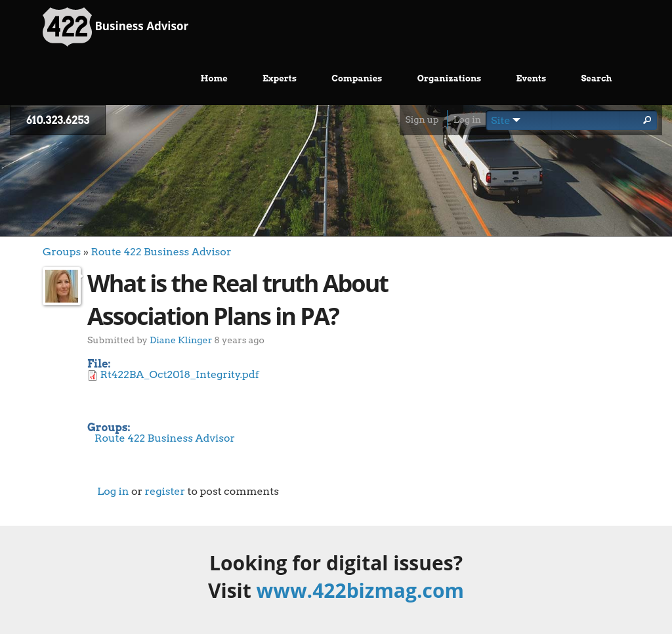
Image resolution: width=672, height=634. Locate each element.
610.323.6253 (58, 120)
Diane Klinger (181, 340)
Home (214, 78)
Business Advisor (115, 27)
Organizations (450, 78)
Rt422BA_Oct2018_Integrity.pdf (180, 374)
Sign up (422, 119)
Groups (62, 252)
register (165, 491)
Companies (357, 78)
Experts (280, 78)
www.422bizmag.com (360, 590)
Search (596, 78)
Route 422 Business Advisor (161, 252)
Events (532, 78)
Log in (467, 119)
